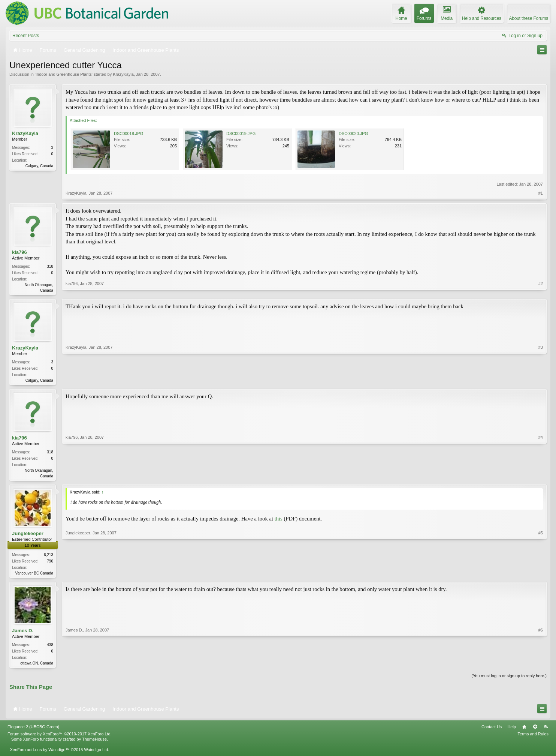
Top (535, 730)
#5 (541, 574)
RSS (546, 730)
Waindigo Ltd (96, 753)
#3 (541, 380)
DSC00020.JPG (353, 133)
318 (50, 266)
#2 (541, 289)
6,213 (49, 557)
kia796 (19, 252)
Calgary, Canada (39, 166)
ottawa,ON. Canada (37, 666)
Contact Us (492, 730)
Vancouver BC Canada (34, 575)
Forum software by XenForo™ (60, 738)
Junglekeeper (28, 536)
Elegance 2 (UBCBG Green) (33, 730)
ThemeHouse (94, 743)
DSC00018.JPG (129, 133)
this (279, 521)
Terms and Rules (533, 738)
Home (524, 730)
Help (512, 730)
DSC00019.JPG (241, 133)
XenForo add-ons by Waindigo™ (40, 753)
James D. (23, 633)
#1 (541, 193)
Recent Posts (26, 36)
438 (50, 648)
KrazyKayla (123, 74)
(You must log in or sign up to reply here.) (509, 679)
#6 (541, 665)
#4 (541, 477)
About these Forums (529, 18)
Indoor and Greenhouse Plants (64, 74)
